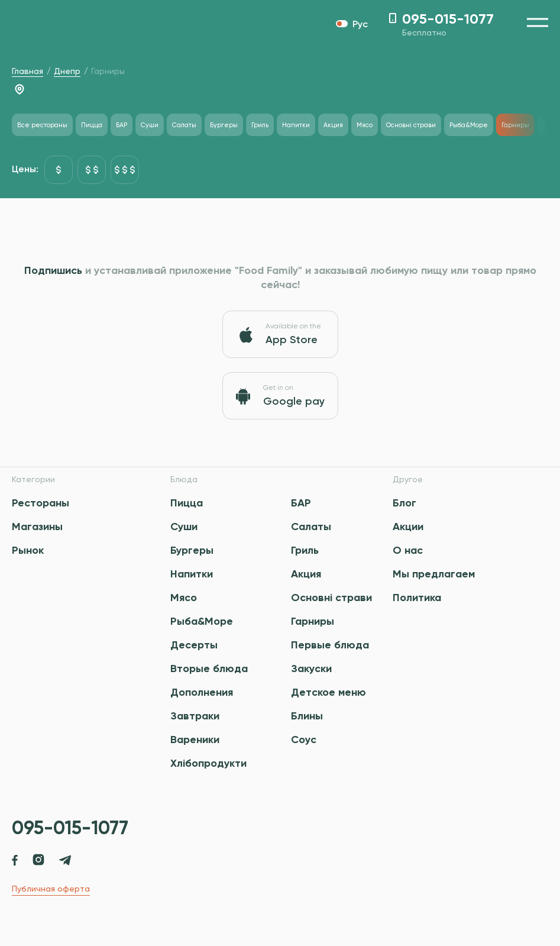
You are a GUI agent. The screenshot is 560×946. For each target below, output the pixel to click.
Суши (184, 527)
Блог (404, 503)
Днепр (67, 71)
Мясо (184, 598)
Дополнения (202, 692)
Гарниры (313, 621)
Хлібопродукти (208, 763)
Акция (306, 574)
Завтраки (195, 716)
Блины (307, 716)
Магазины (37, 527)
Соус (304, 740)
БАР (301, 503)
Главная (27, 71)
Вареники (195, 740)
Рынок (28, 550)
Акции (408, 527)
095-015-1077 (70, 828)
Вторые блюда (209, 669)
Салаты (311, 527)
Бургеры (192, 550)
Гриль (305, 550)
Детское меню (328, 692)
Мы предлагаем (434, 574)
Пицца (187, 503)
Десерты (194, 645)
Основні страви (331, 598)
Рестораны (41, 503)
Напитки (192, 574)
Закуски (311, 669)
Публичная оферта (51, 889)
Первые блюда (330, 645)
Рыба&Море (202, 621)
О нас (408, 550)
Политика (417, 598)
